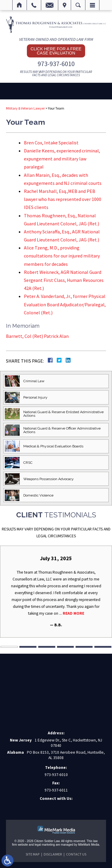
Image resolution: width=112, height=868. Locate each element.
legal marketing (45, 845)
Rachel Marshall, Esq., (63, 199)
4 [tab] (66, 647)
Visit (65, 5)
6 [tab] (103, 647)
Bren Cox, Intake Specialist (51, 143)
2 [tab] (28, 647)
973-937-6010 (56, 64)
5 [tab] (84, 647)
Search (78, 5)
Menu (92, 5)
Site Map (33, 854)
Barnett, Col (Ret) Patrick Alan (37, 336)
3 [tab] (47, 647)
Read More (73, 613)
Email (50, 5)
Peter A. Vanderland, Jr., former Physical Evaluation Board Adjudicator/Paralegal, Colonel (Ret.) (65, 304)
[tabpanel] (56, 592)
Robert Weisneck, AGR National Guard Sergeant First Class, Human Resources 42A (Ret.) (64, 280)
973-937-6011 (56, 790)
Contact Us (76, 854)
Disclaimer (53, 854)
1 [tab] (9, 647)
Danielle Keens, (62, 159)
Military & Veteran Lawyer (25, 108)
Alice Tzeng (62, 256)
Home (20, 5)
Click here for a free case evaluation (56, 51)
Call (34, 5)
